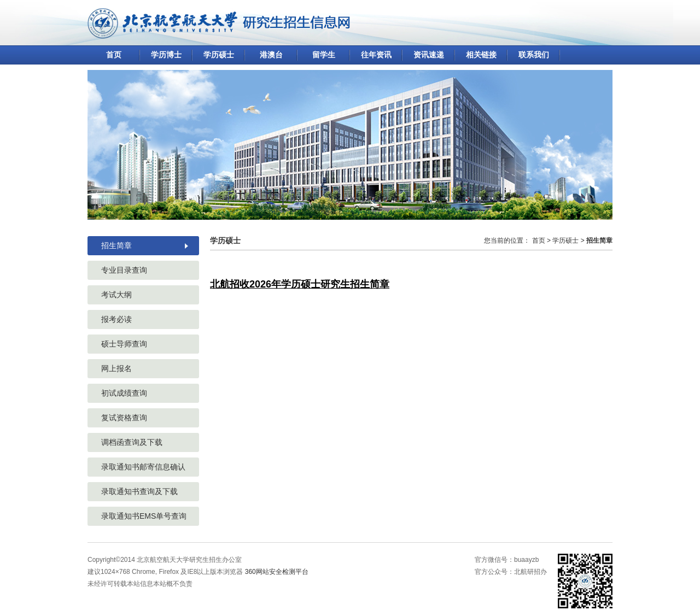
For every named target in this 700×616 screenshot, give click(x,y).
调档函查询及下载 (132, 442)
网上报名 (116, 368)
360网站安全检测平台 (277, 572)
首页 (114, 55)
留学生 (324, 55)
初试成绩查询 (124, 393)
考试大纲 (116, 295)
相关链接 (481, 55)
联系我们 (534, 55)
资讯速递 (429, 55)
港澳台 (271, 55)
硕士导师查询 (124, 344)
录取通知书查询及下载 (139, 491)
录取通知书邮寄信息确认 (143, 467)
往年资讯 (376, 55)
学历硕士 (219, 55)
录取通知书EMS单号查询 (144, 516)
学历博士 (166, 55)
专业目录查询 (124, 270)
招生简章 (116, 245)
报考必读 (116, 319)
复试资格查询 (124, 418)
